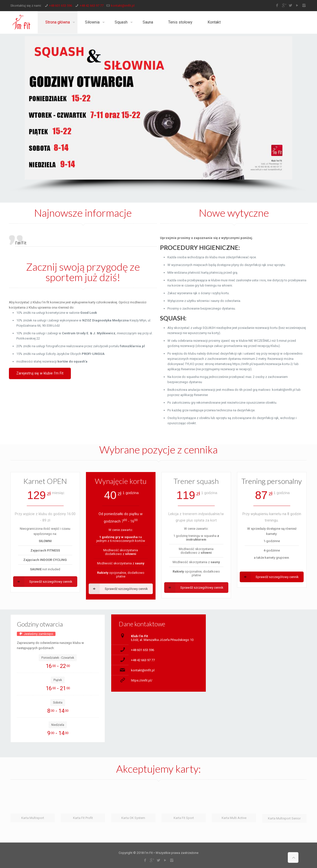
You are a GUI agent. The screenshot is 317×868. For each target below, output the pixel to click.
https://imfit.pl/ (142, 680)
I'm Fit (21, 243)
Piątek (58, 680)
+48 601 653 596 (61, 6)
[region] (158, 114)
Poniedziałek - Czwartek (58, 658)
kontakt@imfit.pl (123, 6)
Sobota (58, 703)
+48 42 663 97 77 (92, 6)
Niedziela (58, 725)
